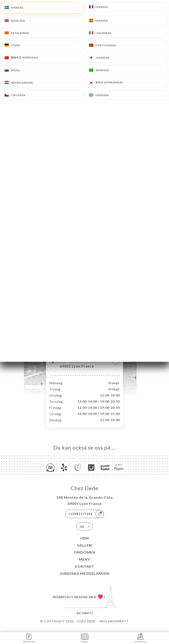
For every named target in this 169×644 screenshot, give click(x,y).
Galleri (85, 550)
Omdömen (84, 557)
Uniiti (87, 618)
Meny (84, 564)
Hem (85, 543)
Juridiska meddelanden (84, 578)
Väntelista (29, 638)
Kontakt (85, 571)
